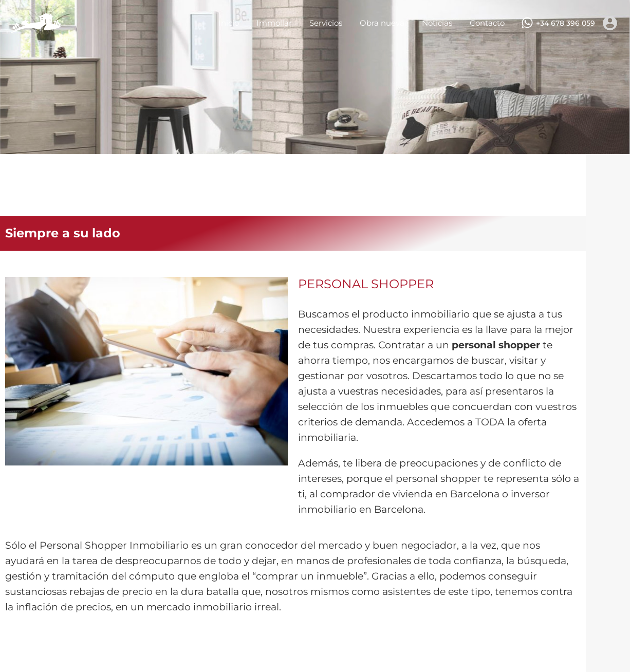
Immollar (274, 23)
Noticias (437, 23)
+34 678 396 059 (566, 23)
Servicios (326, 23)
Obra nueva (382, 23)
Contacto (487, 23)
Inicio (229, 23)
